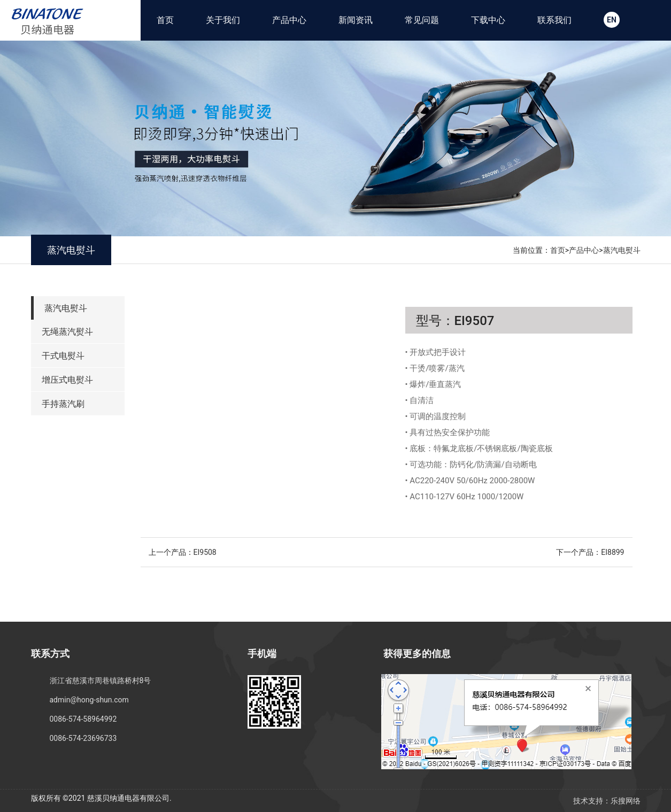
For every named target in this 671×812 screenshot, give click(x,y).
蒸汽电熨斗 (622, 250)
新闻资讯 (356, 20)
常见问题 (422, 20)
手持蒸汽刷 (63, 404)
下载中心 (488, 20)
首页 (165, 20)
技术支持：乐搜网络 (607, 801)
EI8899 (612, 552)
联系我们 (554, 20)
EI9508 (205, 552)
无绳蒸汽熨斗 (67, 332)
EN (612, 20)
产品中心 (289, 20)
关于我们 (223, 20)
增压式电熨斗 (67, 380)
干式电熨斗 (63, 356)
